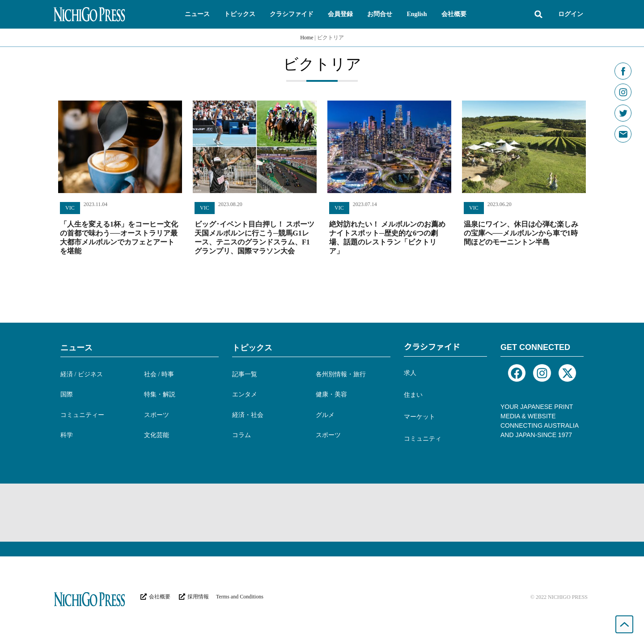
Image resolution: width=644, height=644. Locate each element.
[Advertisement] (322, 513)
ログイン (571, 14)
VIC (70, 208)
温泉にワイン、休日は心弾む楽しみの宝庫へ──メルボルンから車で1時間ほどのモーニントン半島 (521, 233)
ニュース (76, 348)
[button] (197, 14)
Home (307, 38)
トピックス (252, 348)
